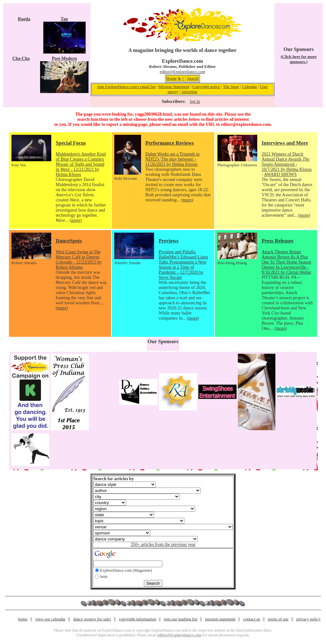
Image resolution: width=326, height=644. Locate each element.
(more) (76, 220)
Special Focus (71, 143)
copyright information (137, 619)
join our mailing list (181, 619)
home (23, 619)
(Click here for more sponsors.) (298, 59)
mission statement (220, 619)
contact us (252, 619)
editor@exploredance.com (246, 124)
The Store (231, 87)
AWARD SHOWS (280, 174)
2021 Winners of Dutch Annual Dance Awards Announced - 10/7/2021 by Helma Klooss (287, 162)
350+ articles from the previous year (163, 544)
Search (193, 78)
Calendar (249, 87)
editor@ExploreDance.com (182, 72)
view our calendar (50, 619)
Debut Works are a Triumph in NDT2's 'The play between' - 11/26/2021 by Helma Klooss (173, 159)
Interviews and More (285, 143)
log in (195, 101)
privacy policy (308, 619)
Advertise (189, 92)
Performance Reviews (170, 143)
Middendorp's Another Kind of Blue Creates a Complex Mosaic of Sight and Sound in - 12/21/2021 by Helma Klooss (81, 164)
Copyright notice (206, 87)
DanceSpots (69, 241)
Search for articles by (113, 479)
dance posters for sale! (92, 619)
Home (172, 78)
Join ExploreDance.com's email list (126, 87)
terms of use (278, 619)
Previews (168, 241)
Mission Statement (174, 87)
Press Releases (278, 241)
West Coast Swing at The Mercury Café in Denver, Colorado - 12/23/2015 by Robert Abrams (79, 260)
